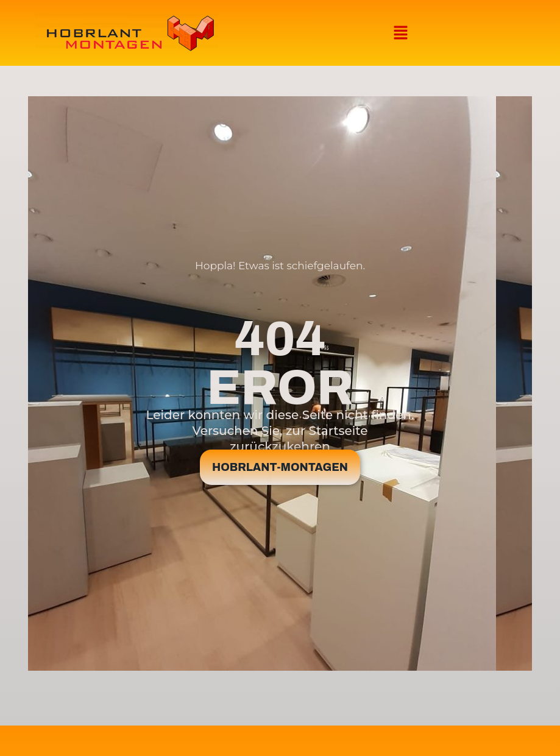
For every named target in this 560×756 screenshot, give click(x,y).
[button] (400, 33)
